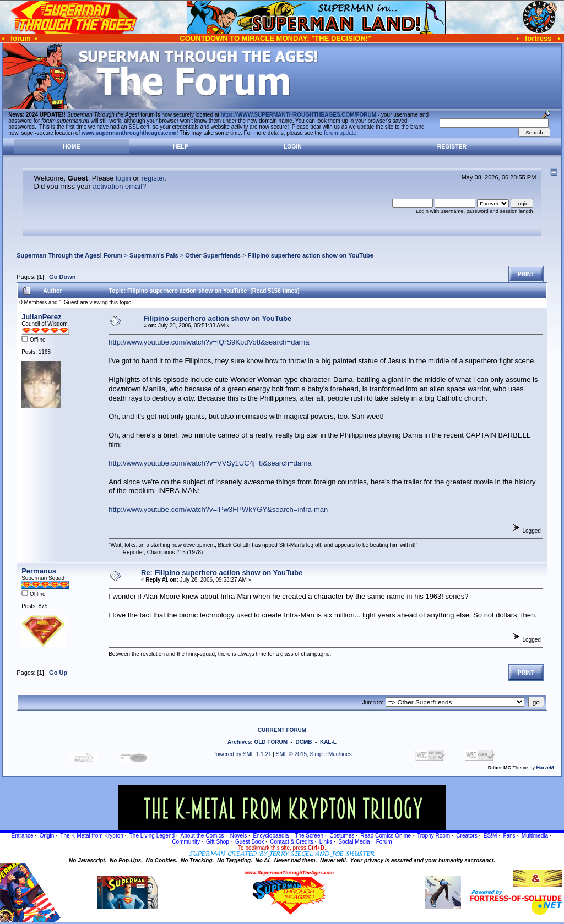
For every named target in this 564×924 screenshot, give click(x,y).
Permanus (39, 571)
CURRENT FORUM (282, 730)
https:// (299, 115)
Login (293, 147)
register (153, 178)
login (123, 178)
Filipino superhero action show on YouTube (310, 255)
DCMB (303, 742)
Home (71, 147)
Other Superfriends (213, 255)
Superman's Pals (154, 255)
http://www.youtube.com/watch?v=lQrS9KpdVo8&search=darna (209, 342)
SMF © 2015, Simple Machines (314, 754)
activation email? (120, 186)
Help (181, 147)
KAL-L (328, 742)
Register (452, 147)
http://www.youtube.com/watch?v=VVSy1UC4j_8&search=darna (210, 463)
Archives (239, 742)
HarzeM (545, 768)
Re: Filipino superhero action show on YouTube (222, 573)
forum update (340, 133)
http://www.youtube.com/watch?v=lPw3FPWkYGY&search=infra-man (218, 509)
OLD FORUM (271, 742)
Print (526, 274)
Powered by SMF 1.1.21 (242, 754)
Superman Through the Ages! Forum (69, 255)
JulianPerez (41, 317)
